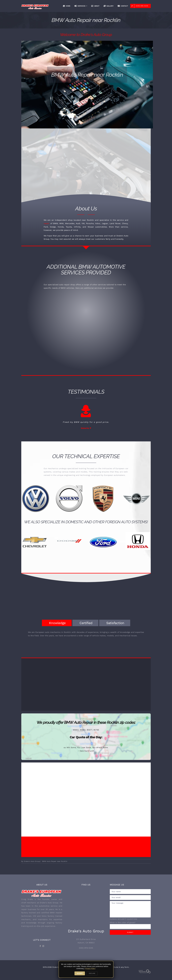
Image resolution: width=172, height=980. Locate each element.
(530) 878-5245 (86, 948)
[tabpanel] (86, 635)
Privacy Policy (90, 968)
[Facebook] (40, 946)
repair (47, 223)
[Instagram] (43, 946)
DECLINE (92, 973)
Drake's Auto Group (32, 861)
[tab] (57, 623)
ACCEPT (80, 973)
